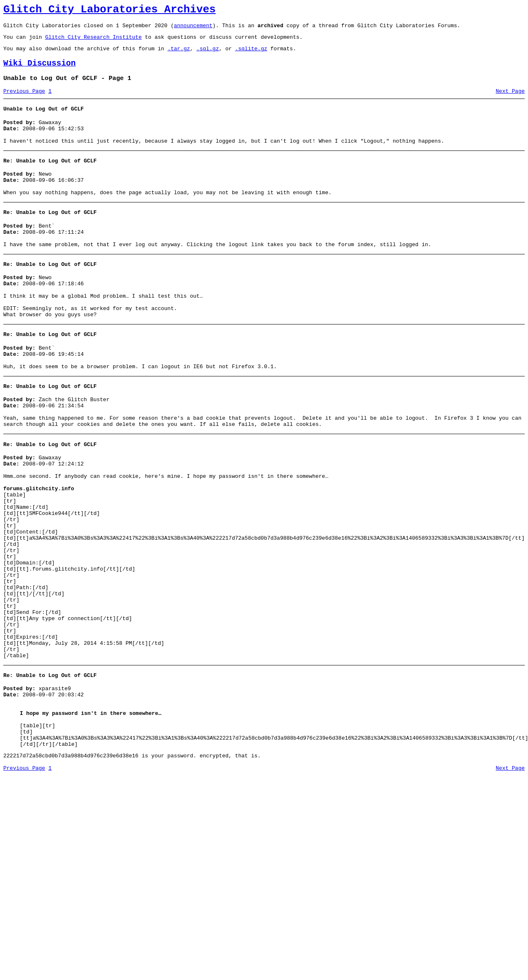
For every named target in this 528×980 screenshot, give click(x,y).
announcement (193, 29)
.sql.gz (208, 54)
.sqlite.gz (251, 54)
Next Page (510, 101)
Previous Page (24, 101)
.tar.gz (179, 54)
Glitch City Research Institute (93, 42)
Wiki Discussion (40, 71)
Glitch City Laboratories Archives (110, 11)
